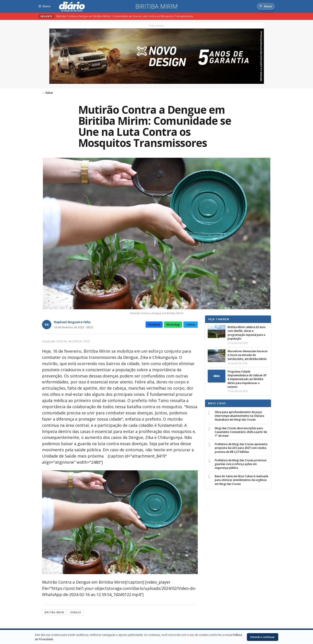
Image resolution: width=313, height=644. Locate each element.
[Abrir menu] (44, 6)
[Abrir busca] (266, 6)
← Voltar (48, 93)
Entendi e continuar (263, 637)
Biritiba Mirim (156, 6)
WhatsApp (173, 324)
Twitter (191, 324)
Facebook (154, 324)
